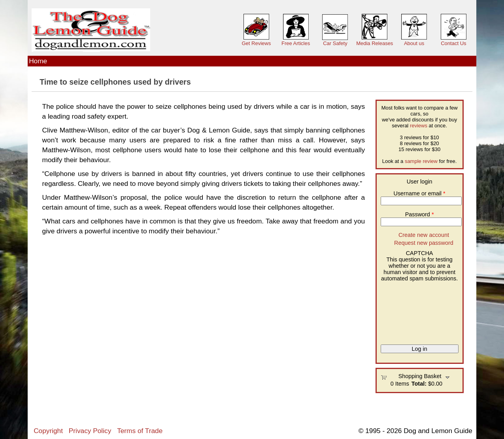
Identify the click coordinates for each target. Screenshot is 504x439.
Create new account (424, 235)
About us (414, 43)
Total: (419, 384)
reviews (419, 126)
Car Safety (335, 43)
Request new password (424, 243)
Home (38, 61)
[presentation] (413, 310)
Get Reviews (256, 43)
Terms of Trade (140, 431)
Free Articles (296, 43)
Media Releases (375, 43)
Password (420, 214)
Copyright (48, 431)
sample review (421, 161)
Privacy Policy (90, 431)
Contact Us (453, 43)
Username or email (420, 193)
